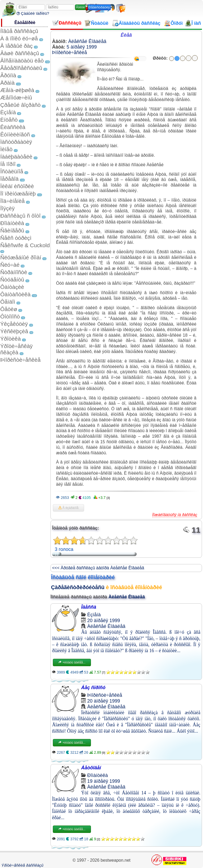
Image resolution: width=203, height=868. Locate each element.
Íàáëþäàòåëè (16, 157)
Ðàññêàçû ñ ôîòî (20, 216)
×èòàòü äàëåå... (72, 662)
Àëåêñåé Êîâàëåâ (87, 41)
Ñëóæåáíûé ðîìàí (21, 257)
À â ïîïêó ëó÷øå (19, 38)
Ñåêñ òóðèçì (16, 238)
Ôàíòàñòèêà (15, 294)
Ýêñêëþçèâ (14, 331)
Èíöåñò (9, 120)
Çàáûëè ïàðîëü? (33, 13)
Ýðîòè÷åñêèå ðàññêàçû (22, 865)
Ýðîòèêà (10, 339)
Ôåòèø (9, 309)
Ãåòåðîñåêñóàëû (21, 68)
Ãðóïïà (8, 75)
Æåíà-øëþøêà (17, 90)
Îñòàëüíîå (12, 171)
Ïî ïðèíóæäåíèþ (18, 194)
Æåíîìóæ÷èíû (16, 97)
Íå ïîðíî (8, 164)
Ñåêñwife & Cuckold (25, 245)
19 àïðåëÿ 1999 (104, 781)
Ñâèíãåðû (12, 230)
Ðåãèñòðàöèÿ (99, 7)
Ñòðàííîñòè (14, 272)
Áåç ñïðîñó (93, 688)
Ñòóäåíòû (12, 280)
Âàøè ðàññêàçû (20, 53)
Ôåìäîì (8, 302)
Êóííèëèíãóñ (15, 134)
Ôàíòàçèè (12, 287)
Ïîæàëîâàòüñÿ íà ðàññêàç (175, 515)
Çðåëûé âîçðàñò (20, 105)
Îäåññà (89, 607)
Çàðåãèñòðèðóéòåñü (78, 587)
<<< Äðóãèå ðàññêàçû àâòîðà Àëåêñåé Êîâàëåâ (98, 568)
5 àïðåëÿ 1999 (82, 47)
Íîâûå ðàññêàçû (19, 31)
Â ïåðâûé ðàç (17, 46)
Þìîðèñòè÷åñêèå (20, 360)
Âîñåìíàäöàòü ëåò (22, 61)
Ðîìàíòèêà (12, 223)
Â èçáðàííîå (68, 508)
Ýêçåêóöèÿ (14, 324)
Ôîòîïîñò (10, 316)
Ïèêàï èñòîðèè (17, 186)
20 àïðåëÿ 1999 (104, 621)
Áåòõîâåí (91, 768)
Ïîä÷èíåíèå (12, 201)
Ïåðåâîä (9, 179)
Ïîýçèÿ (7, 208)
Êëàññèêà (13, 127)
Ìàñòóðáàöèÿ (16, 142)
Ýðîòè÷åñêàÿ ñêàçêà (16, 349)
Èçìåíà (8, 112)
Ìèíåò (6, 149)
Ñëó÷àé (10, 265)
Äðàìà (7, 83)
